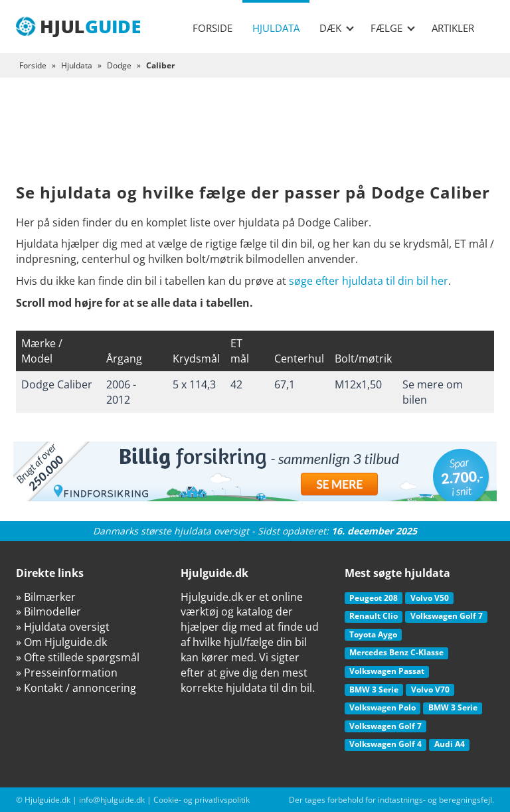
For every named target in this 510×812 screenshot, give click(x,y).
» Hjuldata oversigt (63, 627)
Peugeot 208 (374, 598)
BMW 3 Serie (374, 690)
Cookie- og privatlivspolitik (202, 800)
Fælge (393, 28)
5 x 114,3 (194, 384)
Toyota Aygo (373, 634)
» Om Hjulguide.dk (61, 642)
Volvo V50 (430, 598)
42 (236, 384)
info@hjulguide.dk (112, 800)
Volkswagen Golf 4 (385, 744)
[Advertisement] (255, 141)
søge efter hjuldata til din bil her (369, 281)
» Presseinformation (67, 673)
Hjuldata (276, 28)
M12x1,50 (358, 384)
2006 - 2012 (121, 392)
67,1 (285, 384)
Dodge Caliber (57, 384)
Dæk (337, 28)
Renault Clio (374, 616)
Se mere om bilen (433, 392)
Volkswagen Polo (382, 707)
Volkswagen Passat (387, 671)
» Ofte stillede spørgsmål (78, 657)
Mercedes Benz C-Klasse (396, 652)
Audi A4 (450, 744)
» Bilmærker (46, 597)
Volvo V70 (430, 690)
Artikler (453, 28)
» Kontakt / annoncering (76, 688)
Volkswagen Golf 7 (447, 616)
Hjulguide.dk (47, 800)
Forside (212, 28)
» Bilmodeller (48, 611)
